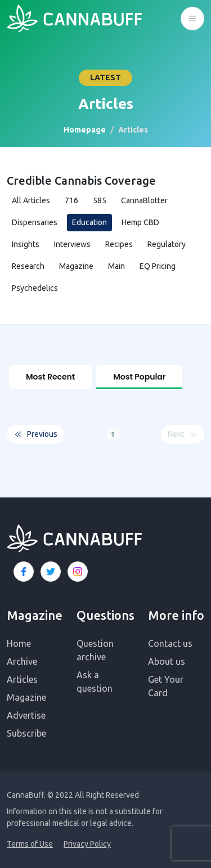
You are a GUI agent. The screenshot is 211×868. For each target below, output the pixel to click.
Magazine (76, 266)
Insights (26, 244)
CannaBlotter (144, 200)
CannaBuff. (26, 795)
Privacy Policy (87, 844)
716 (71, 200)
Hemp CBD (140, 222)
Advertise (26, 715)
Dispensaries (35, 222)
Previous (35, 434)
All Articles (31, 200)
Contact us (170, 643)
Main (116, 266)
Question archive (95, 650)
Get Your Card (166, 686)
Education (89, 222)
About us (167, 661)
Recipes (119, 244)
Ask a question (95, 682)
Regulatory (167, 244)
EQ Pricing (158, 266)
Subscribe (26, 733)
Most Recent (50, 377)
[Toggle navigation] (192, 19)
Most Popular (139, 377)
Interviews (72, 244)
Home (19, 643)
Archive (22, 661)
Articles (22, 679)
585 (100, 200)
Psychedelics (35, 288)
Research (28, 266)
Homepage (85, 130)
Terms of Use (30, 844)
